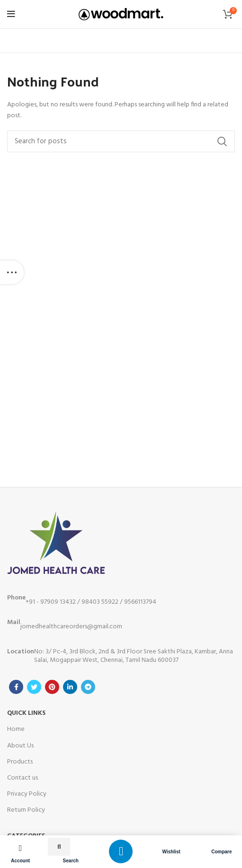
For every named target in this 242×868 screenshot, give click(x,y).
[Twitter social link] (34, 687)
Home (16, 729)
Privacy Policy (27, 794)
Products (20, 762)
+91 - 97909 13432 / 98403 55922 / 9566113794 (82, 600)
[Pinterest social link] (52, 687)
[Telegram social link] (88, 687)
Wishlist (171, 852)
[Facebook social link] (16, 687)
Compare (221, 852)
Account (20, 861)
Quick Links (26, 713)
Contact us (22, 778)
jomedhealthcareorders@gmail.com (65, 625)
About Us (20, 746)
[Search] (121, 141)
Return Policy (26, 810)
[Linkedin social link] (70, 687)
